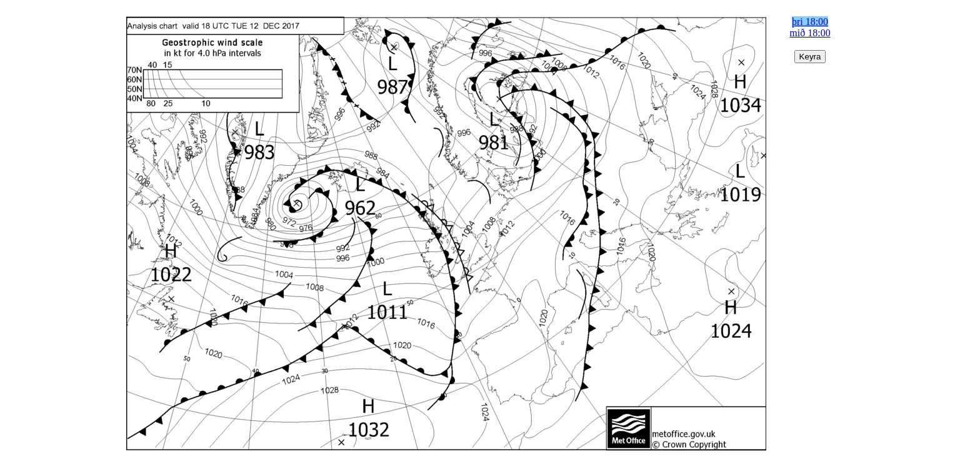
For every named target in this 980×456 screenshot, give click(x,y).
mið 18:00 (810, 33)
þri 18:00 (810, 22)
